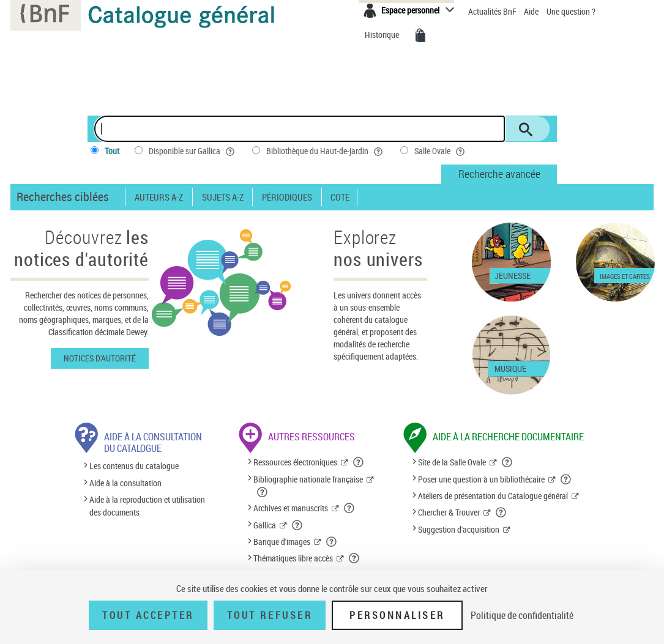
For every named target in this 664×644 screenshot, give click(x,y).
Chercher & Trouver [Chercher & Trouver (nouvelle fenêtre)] (449, 512)
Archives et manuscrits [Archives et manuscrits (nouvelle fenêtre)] (291, 508)
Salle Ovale (441, 151)
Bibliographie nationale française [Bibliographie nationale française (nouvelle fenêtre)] (308, 479)
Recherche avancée (499, 174)
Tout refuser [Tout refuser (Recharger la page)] (270, 615)
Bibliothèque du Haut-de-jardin (326, 151)
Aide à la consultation (125, 483)
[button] (359, 462)
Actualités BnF (493, 11)
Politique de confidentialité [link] (522, 615)
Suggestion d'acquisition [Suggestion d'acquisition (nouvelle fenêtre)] (459, 529)
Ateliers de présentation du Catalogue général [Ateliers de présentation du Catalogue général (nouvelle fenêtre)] (493, 496)
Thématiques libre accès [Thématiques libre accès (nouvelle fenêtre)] (293, 558)
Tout (112, 151)
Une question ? (571, 11)
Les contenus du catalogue (134, 466)
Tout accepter (148, 615)
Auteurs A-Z (159, 197)
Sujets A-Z (223, 197)
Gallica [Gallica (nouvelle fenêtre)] (265, 525)
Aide (532, 11)
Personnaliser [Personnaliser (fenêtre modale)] (397, 615)
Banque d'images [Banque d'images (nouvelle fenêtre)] (282, 542)
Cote (340, 197)
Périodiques (287, 197)
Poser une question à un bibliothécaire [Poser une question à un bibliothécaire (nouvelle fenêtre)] (481, 479)
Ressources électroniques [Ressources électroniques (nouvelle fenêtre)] (295, 462)
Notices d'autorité (100, 358)
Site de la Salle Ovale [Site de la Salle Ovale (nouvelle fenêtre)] (452, 462)
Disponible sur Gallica (193, 151)
